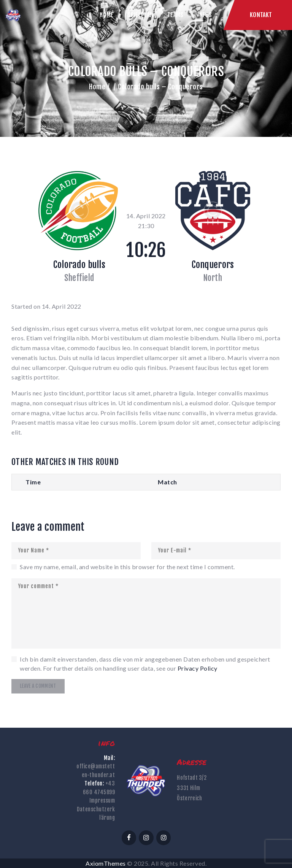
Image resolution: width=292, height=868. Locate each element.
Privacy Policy (198, 668)
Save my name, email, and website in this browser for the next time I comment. (127, 567)
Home (97, 87)
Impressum (102, 801)
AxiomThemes (106, 863)
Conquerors (213, 265)
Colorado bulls (79, 265)
